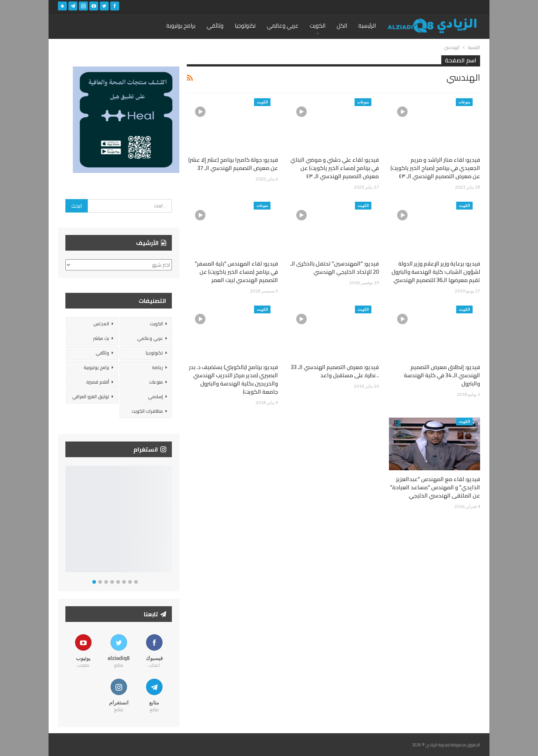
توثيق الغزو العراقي (91, 396)
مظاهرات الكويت (147, 411)
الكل (342, 26)
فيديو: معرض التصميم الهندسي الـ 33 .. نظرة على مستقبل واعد (335, 371)
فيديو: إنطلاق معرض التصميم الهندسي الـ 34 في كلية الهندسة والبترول (442, 375)
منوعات (464, 102)
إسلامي (155, 396)
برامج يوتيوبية (96, 367)
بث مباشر (101, 338)
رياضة (157, 367)
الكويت (318, 26)
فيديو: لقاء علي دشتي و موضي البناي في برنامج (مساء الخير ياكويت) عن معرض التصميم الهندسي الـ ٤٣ (335, 168)
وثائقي (215, 26)
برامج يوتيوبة (181, 26)
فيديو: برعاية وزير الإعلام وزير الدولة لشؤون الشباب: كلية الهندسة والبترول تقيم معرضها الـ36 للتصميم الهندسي (436, 272)
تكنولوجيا (245, 26)
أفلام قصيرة (98, 382)
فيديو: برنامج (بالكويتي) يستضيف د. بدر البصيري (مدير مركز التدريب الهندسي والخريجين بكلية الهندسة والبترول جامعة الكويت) (234, 379)
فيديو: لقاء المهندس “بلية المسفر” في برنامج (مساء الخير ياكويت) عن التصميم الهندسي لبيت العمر (236, 272)
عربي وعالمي (283, 26)
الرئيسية (367, 26)
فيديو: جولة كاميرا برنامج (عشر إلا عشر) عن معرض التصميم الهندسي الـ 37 (233, 164)
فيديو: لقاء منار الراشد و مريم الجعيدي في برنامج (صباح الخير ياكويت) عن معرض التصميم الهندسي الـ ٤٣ (435, 168)
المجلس (101, 324)
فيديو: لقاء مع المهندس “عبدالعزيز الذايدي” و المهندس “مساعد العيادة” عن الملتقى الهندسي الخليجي (435, 487)
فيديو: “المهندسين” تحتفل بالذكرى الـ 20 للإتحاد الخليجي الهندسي (335, 268)
